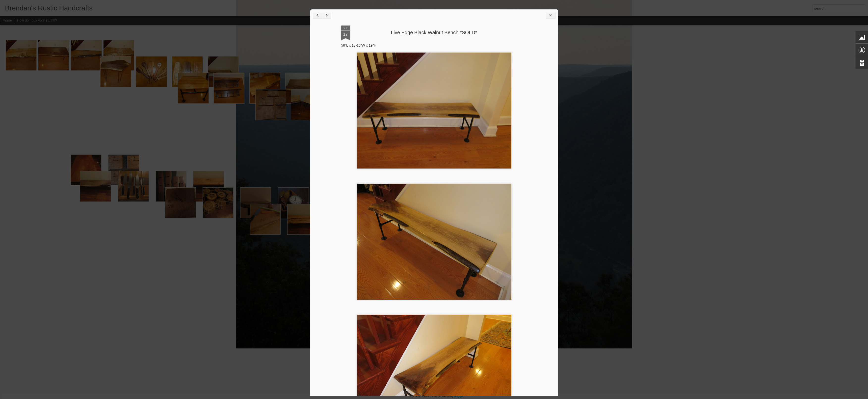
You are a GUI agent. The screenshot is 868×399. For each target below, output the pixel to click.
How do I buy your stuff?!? (37, 20)
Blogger (459, 396)
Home (7, 20)
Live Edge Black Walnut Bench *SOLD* (434, 32)
